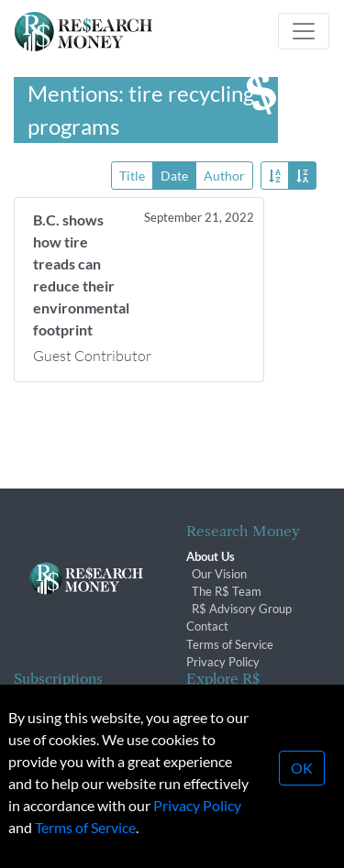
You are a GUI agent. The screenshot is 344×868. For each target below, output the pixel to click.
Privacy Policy (223, 662)
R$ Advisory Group (242, 609)
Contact (207, 626)
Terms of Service (230, 644)
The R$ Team (227, 591)
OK (302, 772)
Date (174, 175)
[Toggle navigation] (304, 31)
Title (132, 175)
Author (224, 175)
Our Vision (219, 574)
